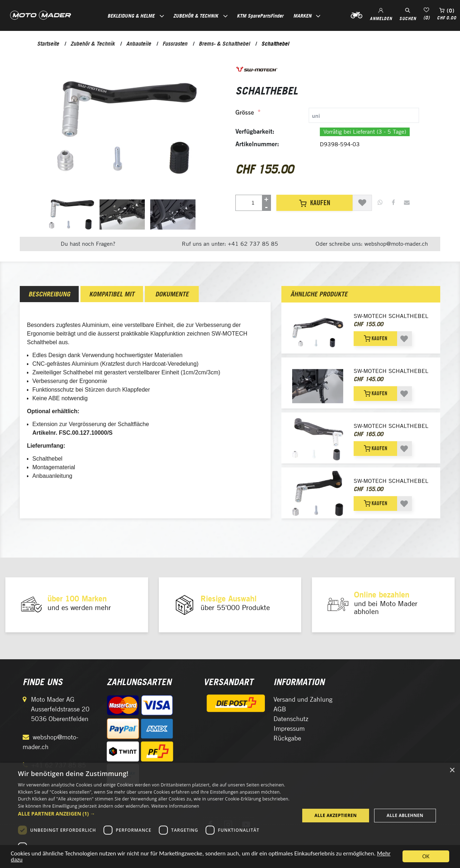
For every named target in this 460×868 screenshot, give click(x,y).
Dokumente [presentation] (172, 294)
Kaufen (315, 203)
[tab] (327, 115)
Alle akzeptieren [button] (336, 815)
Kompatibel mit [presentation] (112, 294)
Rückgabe (287, 738)
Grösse (245, 112)
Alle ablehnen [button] (405, 815)
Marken (302, 16)
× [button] (452, 770)
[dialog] (230, 815)
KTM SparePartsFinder (260, 16)
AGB (280, 709)
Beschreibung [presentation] (49, 294)
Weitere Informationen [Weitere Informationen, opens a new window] (175, 806)
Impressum (289, 728)
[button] (155, 814)
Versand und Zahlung (303, 699)
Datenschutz (291, 719)
